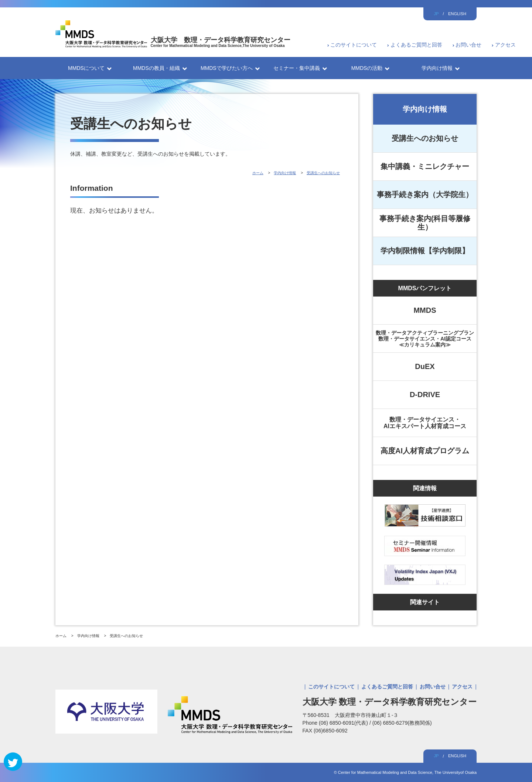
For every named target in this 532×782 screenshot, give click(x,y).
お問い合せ (468, 45)
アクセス (505, 45)
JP (436, 14)
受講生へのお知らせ (425, 138)
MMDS (425, 310)
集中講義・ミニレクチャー (425, 166)
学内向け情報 (425, 109)
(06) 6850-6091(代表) (344, 723)
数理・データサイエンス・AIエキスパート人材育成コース (425, 423)
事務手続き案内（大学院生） (425, 194)
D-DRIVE (425, 395)
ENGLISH (457, 14)
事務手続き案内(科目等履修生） (425, 223)
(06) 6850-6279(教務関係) (402, 723)
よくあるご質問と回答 (416, 45)
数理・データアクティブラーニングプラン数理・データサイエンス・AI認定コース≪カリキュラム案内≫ (425, 339)
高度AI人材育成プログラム (425, 451)
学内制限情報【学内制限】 (425, 251)
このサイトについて (354, 45)
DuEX (425, 366)
